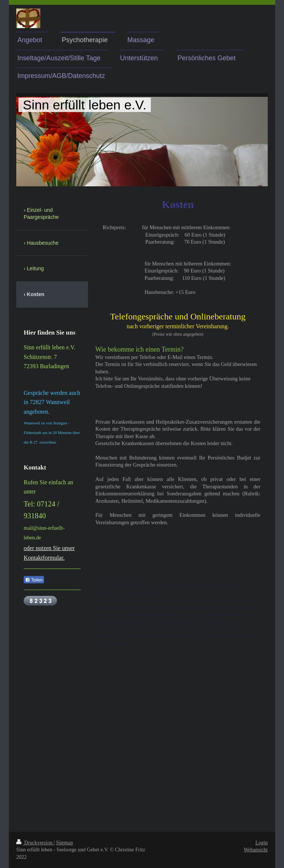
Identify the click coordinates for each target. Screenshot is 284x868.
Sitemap (65, 843)
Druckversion (35, 843)
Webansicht (256, 850)
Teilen (34, 580)
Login (262, 843)
